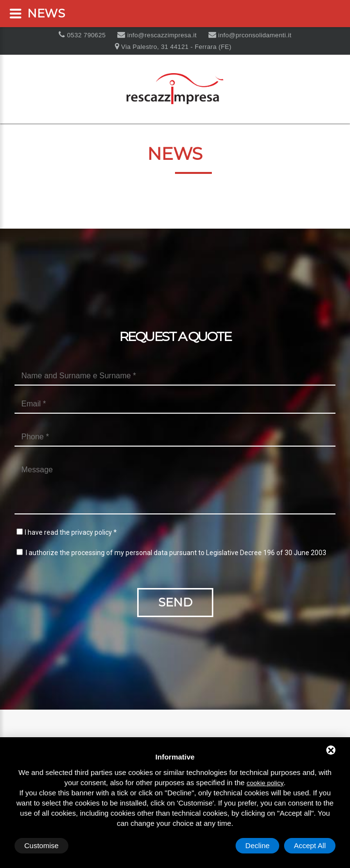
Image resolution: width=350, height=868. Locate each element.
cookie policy (265, 783)
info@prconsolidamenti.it (254, 35)
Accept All (310, 845)
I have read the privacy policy (68, 532)
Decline (257, 845)
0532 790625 (85, 35)
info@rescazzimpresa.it (161, 35)
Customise (41, 845)
